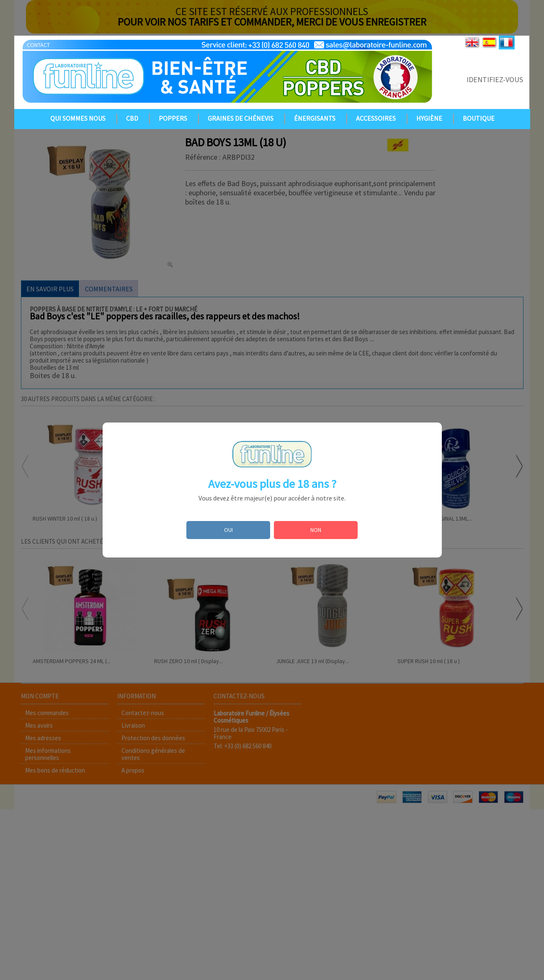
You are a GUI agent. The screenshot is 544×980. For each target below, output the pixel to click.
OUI (228, 530)
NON (316, 530)
